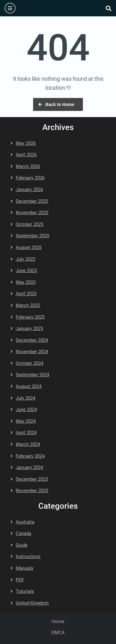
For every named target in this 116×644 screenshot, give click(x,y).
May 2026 (26, 143)
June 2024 (26, 410)
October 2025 (30, 224)
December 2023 (32, 479)
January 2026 (29, 190)
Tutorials (25, 591)
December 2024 (32, 340)
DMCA (58, 633)
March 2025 (28, 305)
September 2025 (32, 236)
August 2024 (29, 386)
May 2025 (26, 282)
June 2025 (26, 271)
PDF (20, 580)
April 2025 (26, 294)
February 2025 (30, 317)
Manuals (25, 568)
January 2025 (29, 328)
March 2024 (28, 444)
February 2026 (30, 178)
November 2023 (32, 491)
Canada (24, 533)
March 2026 (28, 166)
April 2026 (26, 155)
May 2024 (26, 421)
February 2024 (30, 456)
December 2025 (32, 201)
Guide (22, 545)
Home (58, 622)
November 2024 (32, 352)
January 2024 (29, 467)
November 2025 (32, 213)
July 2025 (26, 259)
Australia (25, 522)
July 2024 (26, 398)
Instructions (28, 556)
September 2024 (32, 375)
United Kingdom (32, 603)
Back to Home (60, 104)
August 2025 (29, 247)
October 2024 (30, 363)
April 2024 (26, 433)
